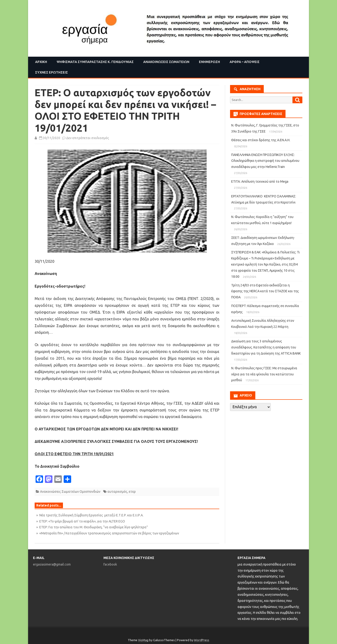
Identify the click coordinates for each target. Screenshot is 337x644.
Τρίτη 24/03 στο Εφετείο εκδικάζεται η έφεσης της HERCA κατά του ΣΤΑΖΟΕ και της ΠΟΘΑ (265, 291)
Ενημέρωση (209, 62)
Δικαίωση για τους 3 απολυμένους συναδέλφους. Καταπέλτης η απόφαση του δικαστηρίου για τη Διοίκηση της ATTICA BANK (266, 347)
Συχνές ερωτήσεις (51, 72)
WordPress (202, 640)
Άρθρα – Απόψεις (245, 62)
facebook (110, 564)
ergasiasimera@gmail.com (52, 564)
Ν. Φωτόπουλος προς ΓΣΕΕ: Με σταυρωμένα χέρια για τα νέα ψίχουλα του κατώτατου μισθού (264, 374)
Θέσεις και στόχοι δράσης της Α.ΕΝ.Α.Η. (261, 140)
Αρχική (41, 62)
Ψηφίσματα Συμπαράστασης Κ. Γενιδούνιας (95, 62)
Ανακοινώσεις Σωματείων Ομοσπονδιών (70, 492)
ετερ (132, 492)
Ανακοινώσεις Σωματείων (166, 62)
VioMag (143, 640)
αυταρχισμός (117, 492)
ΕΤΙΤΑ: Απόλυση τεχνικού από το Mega (260, 181)
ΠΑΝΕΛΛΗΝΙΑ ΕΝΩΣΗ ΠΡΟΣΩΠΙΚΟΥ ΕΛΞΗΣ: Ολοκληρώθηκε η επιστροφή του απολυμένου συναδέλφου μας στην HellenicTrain (265, 161)
